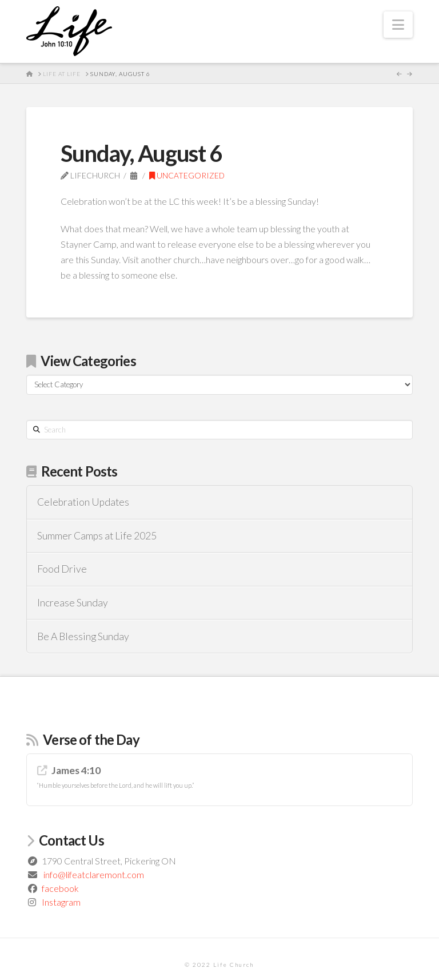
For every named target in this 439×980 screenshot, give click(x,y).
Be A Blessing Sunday (83, 636)
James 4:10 (76, 770)
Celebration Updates (83, 502)
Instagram (61, 902)
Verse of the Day (91, 739)
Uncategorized (187, 175)
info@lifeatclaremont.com (94, 874)
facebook (60, 888)
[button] (398, 25)
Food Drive (62, 569)
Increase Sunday (73, 603)
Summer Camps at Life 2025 (97, 536)
